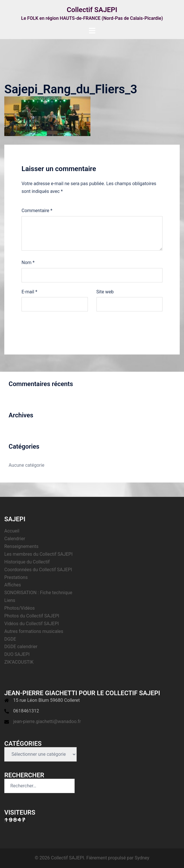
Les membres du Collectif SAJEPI (38, 554)
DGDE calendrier (21, 647)
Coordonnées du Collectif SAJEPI (38, 570)
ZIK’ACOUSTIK (19, 662)
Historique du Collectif (27, 562)
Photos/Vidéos (20, 608)
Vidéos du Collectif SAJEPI (32, 624)
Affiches (13, 585)
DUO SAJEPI (17, 654)
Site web (105, 292)
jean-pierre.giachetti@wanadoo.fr (47, 721)
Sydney (142, 858)
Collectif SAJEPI (92, 10)
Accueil (12, 531)
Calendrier (15, 539)
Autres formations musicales (34, 631)
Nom (28, 262)
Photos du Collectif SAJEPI (32, 616)
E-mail (29, 292)
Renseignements (21, 546)
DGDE (10, 639)
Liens (10, 600)
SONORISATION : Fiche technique (38, 593)
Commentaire (37, 211)
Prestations (16, 577)
